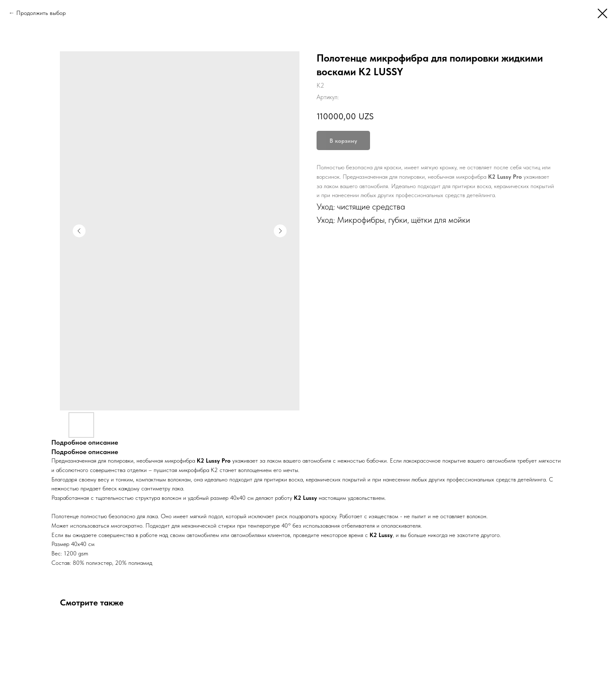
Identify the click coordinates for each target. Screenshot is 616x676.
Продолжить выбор (41, 13)
